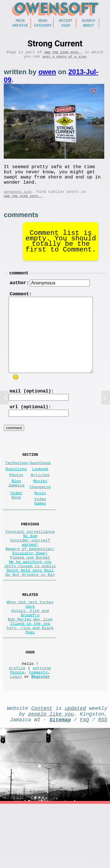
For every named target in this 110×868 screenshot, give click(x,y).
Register (41, 736)
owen (47, 76)
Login (16, 736)
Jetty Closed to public (30, 606)
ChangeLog (40, 513)
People (17, 730)
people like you (51, 775)
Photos (16, 498)
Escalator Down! (30, 590)
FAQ (84, 782)
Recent (66, 21)
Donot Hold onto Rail (30, 612)
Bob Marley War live (30, 668)
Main (20, 21)
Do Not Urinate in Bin (30, 617)
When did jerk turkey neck (30, 649)
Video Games (40, 530)
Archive (20, 27)
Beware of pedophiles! (30, 585)
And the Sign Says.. (63, 55)
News (43, 21)
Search (89, 21)
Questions (16, 491)
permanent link (18, 201)
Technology (17, 484)
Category (43, 27)
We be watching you (30, 601)
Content (42, 769)
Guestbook (40, 484)
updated (75, 769)
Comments (38, 730)
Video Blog (16, 523)
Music (40, 520)
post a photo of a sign (64, 60)
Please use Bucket (30, 595)
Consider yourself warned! (30, 576)
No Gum (30, 568)
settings (42, 725)
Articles (40, 498)
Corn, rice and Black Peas (30, 682)
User (66, 27)
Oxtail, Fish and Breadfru (30, 660)
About (88, 27)
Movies (40, 505)
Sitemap (60, 782)
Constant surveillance (30, 563)
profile (17, 725)
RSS (103, 782)
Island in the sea (30, 674)
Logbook (40, 491)
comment (19, 285)
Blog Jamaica (16, 508)
